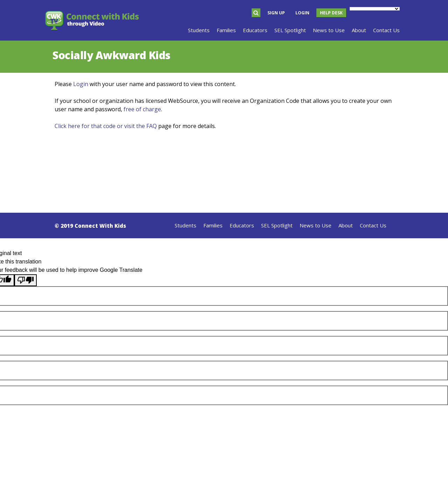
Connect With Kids (100, 226)
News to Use (316, 225)
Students (185, 225)
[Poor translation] (26, 280)
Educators (242, 225)
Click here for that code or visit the (100, 126)
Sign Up (276, 13)
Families (213, 225)
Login (302, 13)
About (346, 225)
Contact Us (373, 225)
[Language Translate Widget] (375, 9)
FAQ (152, 126)
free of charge (142, 109)
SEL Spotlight (277, 225)
